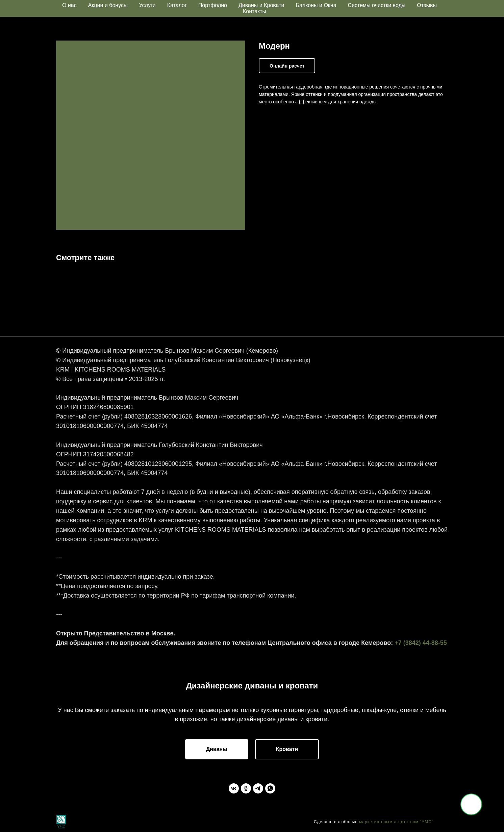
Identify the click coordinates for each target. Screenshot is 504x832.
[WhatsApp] (270, 788)
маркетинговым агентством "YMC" (396, 822)
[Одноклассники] (246, 788)
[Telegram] (258, 788)
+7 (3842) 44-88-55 (421, 643)
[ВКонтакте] (234, 788)
